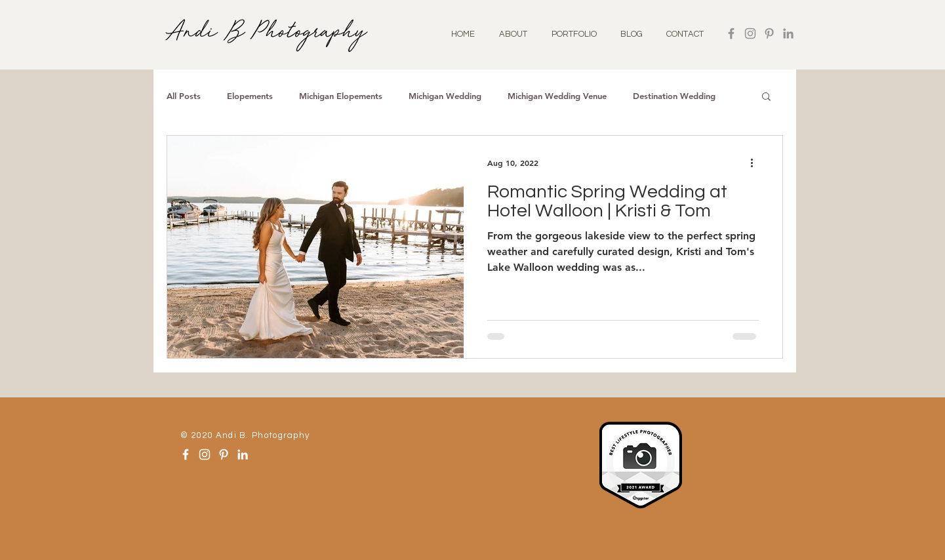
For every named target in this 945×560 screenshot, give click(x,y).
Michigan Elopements (341, 96)
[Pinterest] (769, 33)
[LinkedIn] (788, 33)
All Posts (184, 96)
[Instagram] (750, 33)
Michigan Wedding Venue (557, 96)
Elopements (250, 96)
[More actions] (757, 163)
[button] (766, 97)
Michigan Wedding (445, 96)
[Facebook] (731, 33)
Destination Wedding (674, 96)
